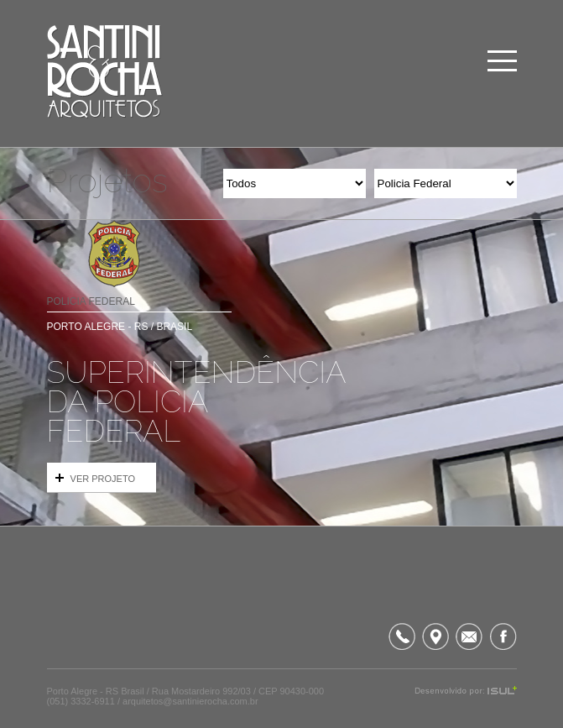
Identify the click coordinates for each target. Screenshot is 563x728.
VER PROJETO (95, 479)
